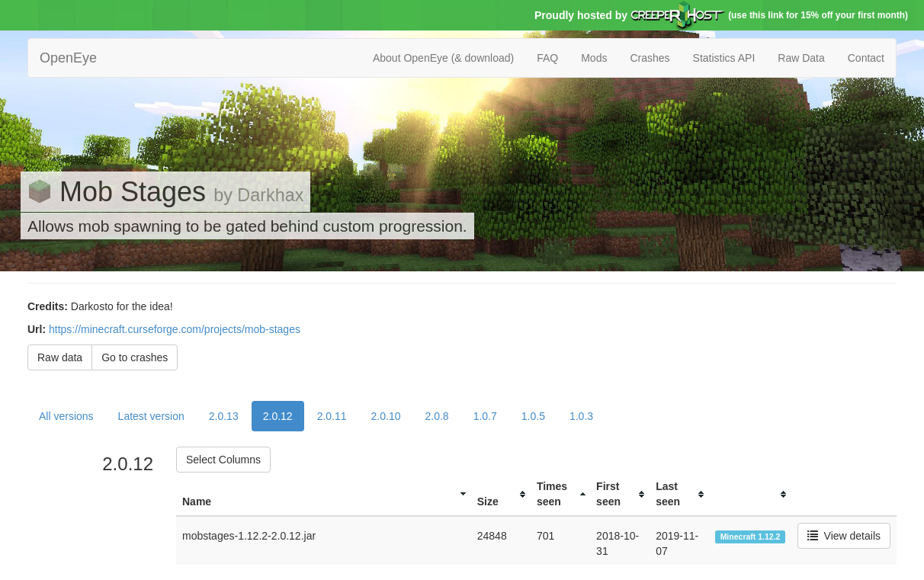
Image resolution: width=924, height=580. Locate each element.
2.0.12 (278, 416)
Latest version (151, 416)
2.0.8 (437, 416)
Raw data (60, 357)
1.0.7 (485, 416)
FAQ (547, 58)
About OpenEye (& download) (443, 58)
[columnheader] (324, 494)
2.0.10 (386, 416)
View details (844, 536)
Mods (594, 58)
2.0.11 (332, 416)
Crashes (650, 58)
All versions (66, 416)
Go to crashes (135, 357)
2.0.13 (224, 416)
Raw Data (801, 58)
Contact (866, 58)
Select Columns (223, 460)
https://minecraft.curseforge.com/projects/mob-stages (175, 329)
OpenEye (68, 58)
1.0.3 (581, 416)
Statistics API (724, 58)
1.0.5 (533, 416)
